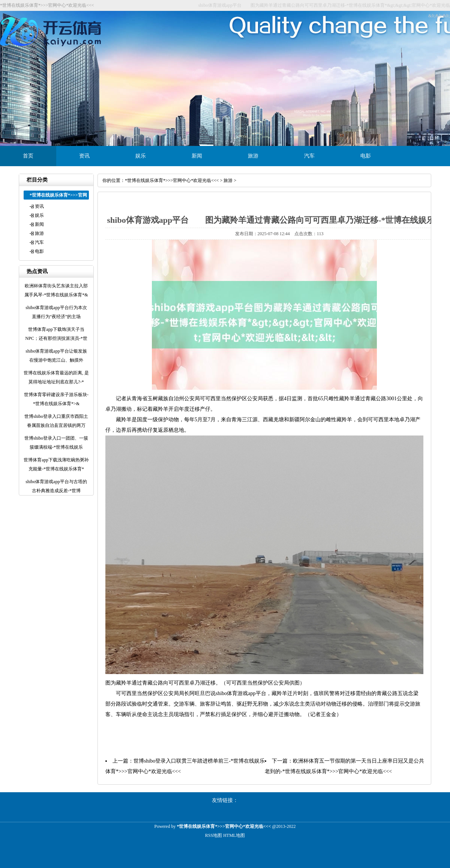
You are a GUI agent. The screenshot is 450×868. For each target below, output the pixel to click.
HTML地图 (234, 835)
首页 (28, 156)
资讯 (84, 156)
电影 (366, 156)
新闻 (197, 156)
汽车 (309, 156)
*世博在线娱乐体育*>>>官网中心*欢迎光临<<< (172, 180)
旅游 (253, 156)
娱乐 (141, 156)
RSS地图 (214, 835)
